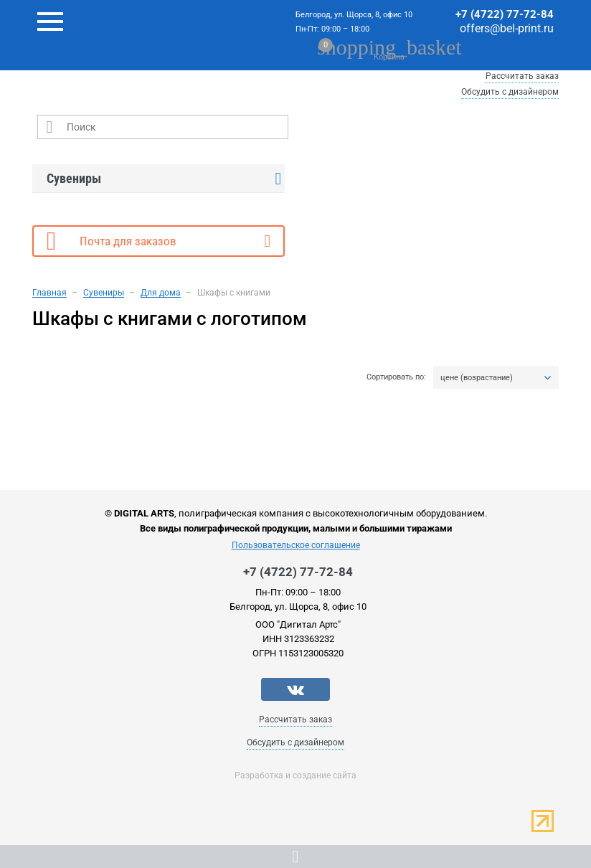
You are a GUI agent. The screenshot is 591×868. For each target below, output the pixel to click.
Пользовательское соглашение (296, 545)
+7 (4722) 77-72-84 (505, 14)
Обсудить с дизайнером (510, 92)
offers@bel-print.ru (507, 28)
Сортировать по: (396, 377)
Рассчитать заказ (522, 76)
